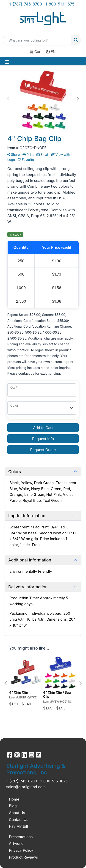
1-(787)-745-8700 (26, 4)
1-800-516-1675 (60, 4)
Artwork (16, 843)
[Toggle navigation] (7, 62)
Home (14, 799)
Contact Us (19, 820)
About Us (17, 813)
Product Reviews (23, 857)
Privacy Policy (21, 850)
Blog (13, 806)
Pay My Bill (18, 826)
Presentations (21, 837)
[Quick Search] (37, 40)
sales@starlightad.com (26, 787)
